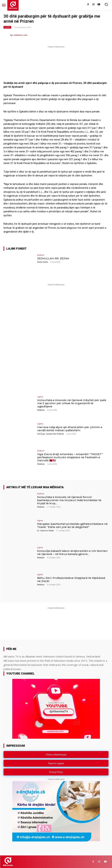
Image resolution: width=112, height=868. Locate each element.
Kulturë (41, 255)
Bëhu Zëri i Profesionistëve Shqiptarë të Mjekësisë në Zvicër (71, 579)
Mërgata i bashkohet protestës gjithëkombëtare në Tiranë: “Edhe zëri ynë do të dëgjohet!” (72, 525)
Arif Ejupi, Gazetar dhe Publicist (51, 434)
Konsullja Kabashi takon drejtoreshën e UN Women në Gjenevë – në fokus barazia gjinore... (72, 552)
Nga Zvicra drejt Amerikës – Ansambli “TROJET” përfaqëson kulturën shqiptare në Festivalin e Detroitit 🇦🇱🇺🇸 (70, 457)
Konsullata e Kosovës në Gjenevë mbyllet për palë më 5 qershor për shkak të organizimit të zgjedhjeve (72, 403)
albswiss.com (21, 35)
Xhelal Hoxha (43, 262)
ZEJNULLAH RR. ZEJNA (53, 258)
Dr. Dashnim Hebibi (45, 531)
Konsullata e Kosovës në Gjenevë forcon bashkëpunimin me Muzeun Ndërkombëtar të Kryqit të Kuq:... (69, 500)
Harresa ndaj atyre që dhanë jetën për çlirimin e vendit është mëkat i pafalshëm (70, 429)
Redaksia (41, 410)
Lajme (7, 27)
